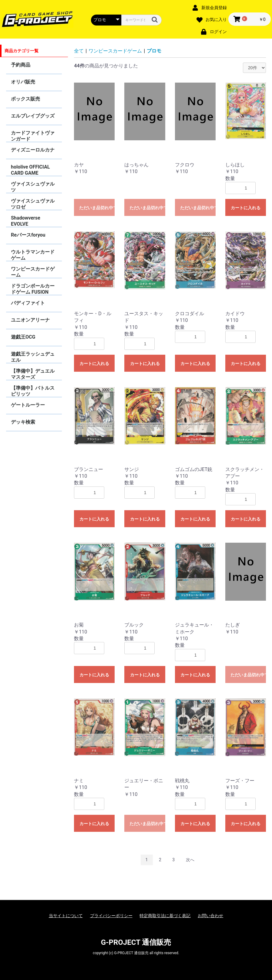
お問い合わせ (210, 916)
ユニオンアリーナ (30, 320)
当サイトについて (66, 916)
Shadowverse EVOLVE (26, 221)
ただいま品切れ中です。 (97, 208)
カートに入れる (246, 208)
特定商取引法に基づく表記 (165, 916)
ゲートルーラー (28, 405)
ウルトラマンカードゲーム (33, 255)
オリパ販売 (23, 82)
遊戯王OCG (23, 337)
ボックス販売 (25, 99)
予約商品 (21, 65)
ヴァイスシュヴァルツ (33, 187)
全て (79, 51)
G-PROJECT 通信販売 (136, 942)
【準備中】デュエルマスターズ (33, 374)
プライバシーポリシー (111, 916)
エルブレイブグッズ (33, 116)
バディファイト (28, 303)
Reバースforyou (28, 235)
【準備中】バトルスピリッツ (33, 391)
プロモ (154, 51)
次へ (190, 860)
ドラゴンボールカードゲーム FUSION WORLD (33, 289)
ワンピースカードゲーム (33, 272)
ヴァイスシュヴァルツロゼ (33, 204)
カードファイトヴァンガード (33, 136)
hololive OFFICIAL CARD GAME (30, 170)
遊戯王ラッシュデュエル (33, 357)
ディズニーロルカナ (33, 150)
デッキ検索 (23, 422)
